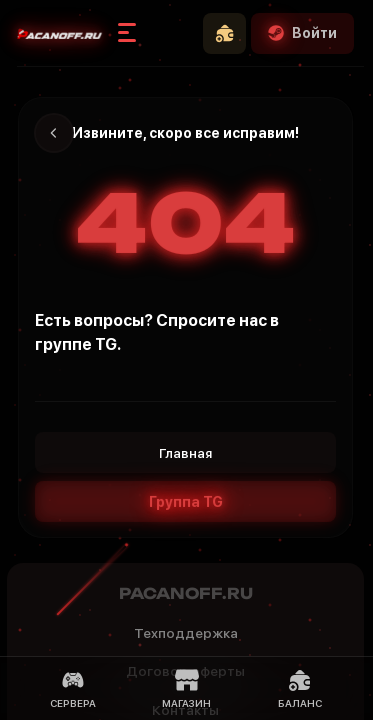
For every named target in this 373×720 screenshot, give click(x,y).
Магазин (186, 688)
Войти (302, 33)
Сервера (73, 688)
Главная (185, 453)
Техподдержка (186, 633)
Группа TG (186, 502)
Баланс (300, 688)
